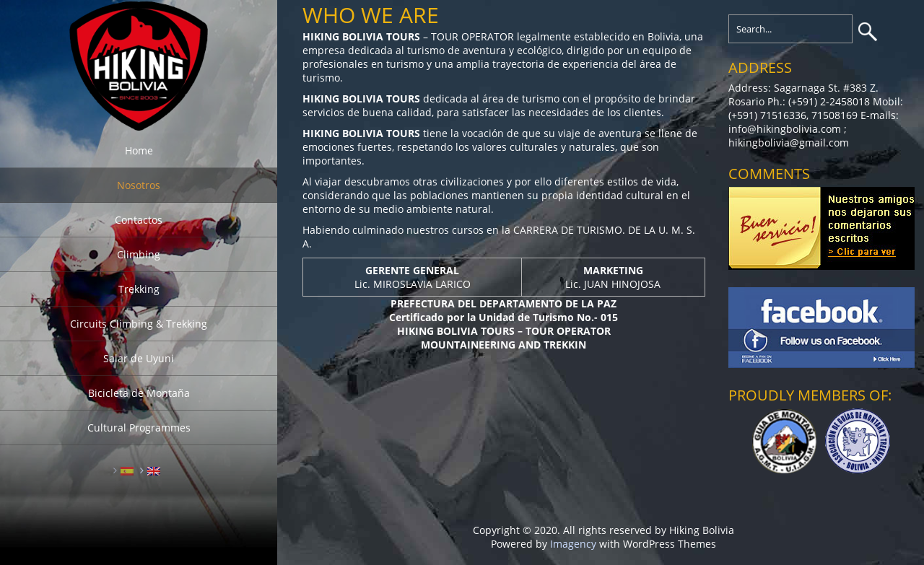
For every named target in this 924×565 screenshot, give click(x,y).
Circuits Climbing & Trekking (139, 324)
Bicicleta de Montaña (139, 393)
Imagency (573, 544)
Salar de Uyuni (139, 358)
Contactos (139, 220)
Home (139, 150)
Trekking (139, 289)
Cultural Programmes (139, 428)
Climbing (139, 254)
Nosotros (139, 185)
